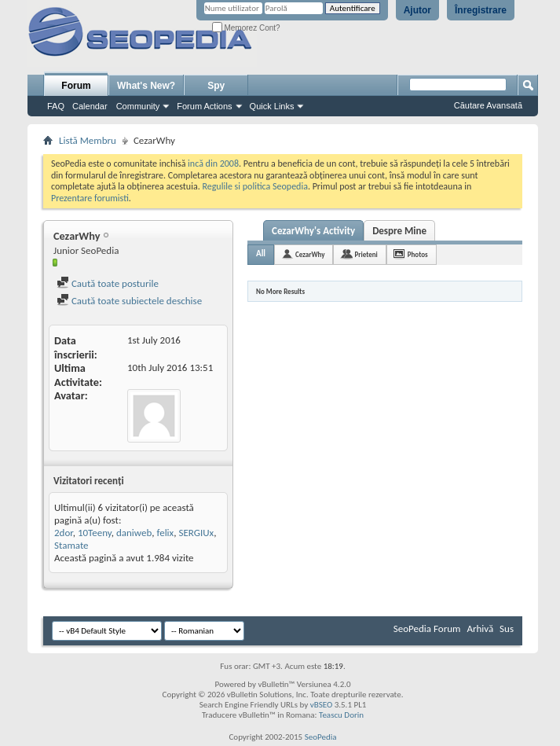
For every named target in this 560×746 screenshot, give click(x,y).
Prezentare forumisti (90, 198)
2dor (64, 533)
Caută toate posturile (108, 283)
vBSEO (322, 705)
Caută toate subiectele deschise (129, 301)
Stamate (71, 545)
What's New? (146, 86)
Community (138, 106)
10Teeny (95, 533)
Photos (418, 254)
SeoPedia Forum (427, 628)
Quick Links (272, 106)
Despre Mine (399, 231)
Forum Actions (204, 106)
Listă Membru (88, 140)
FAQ (56, 106)
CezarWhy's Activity (313, 231)
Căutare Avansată (488, 105)
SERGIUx (196, 533)
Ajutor (417, 10)
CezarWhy (310, 254)
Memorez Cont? (246, 28)
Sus (507, 628)
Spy (216, 86)
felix (166, 533)
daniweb (134, 533)
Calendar (90, 106)
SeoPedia (321, 737)
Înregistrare (481, 10)
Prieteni (366, 254)
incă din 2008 (213, 164)
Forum (76, 86)
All (261, 254)
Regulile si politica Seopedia (255, 186)
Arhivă (480, 628)
